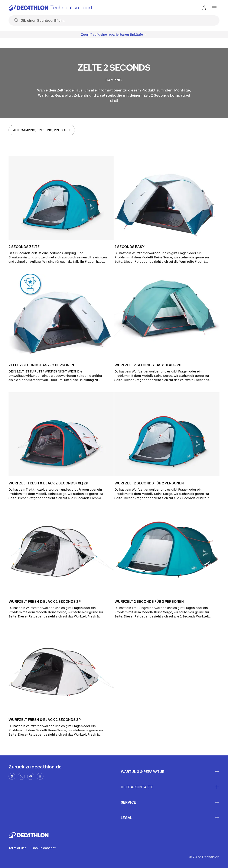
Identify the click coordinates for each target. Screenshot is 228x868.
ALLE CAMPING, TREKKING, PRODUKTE (42, 130)
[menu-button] (214, 8)
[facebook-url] (12, 776)
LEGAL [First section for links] (170, 818)
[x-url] (21, 776)
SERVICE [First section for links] (170, 802)
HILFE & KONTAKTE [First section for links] (170, 787)
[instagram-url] (40, 776)
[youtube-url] (31, 776)
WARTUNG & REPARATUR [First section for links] (170, 772)
